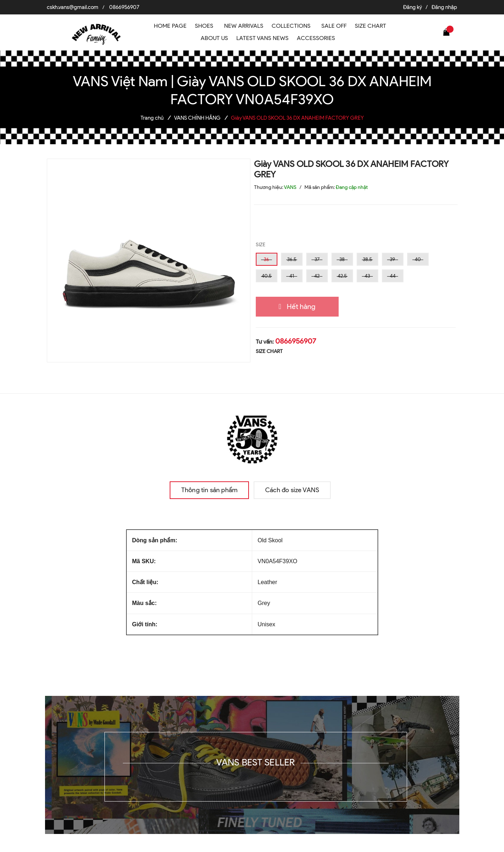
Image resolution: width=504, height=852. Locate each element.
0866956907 (124, 7)
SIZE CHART (269, 351)
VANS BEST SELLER (255, 762)
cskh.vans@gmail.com (73, 7)
